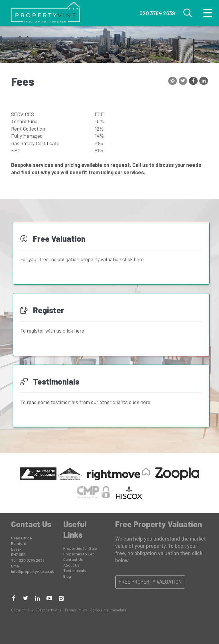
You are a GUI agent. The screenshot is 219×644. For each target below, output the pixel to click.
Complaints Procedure (108, 610)
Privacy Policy (76, 610)
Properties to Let (79, 554)
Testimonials (75, 570)
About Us (71, 565)
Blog (67, 576)
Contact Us (73, 559)
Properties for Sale (80, 548)
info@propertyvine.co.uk (33, 571)
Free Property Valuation (150, 582)
